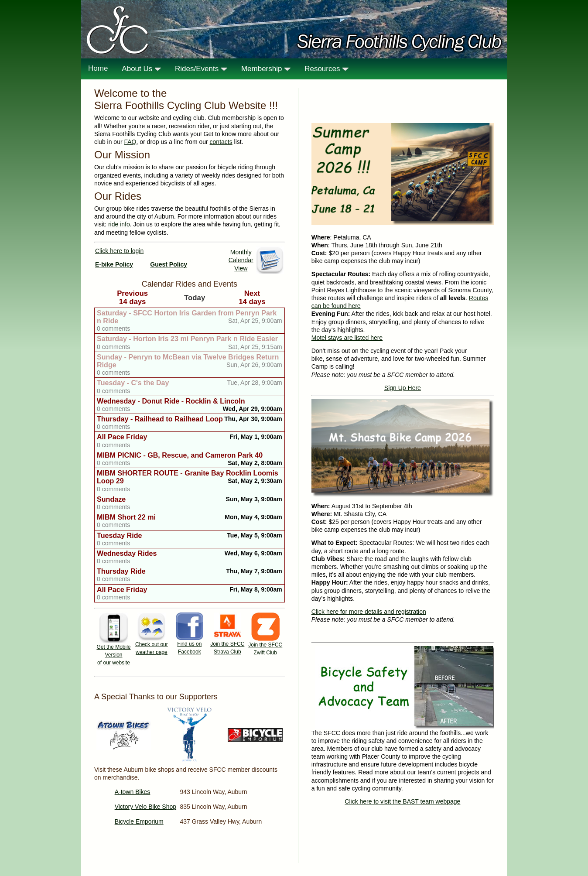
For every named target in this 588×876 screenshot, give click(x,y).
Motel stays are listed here (347, 338)
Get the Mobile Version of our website (113, 655)
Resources (326, 69)
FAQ (130, 142)
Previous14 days (132, 297)
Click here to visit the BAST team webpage (402, 801)
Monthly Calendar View (241, 260)
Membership (266, 69)
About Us (141, 69)
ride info (119, 224)
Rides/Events (201, 69)
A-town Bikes (133, 792)
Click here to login (119, 251)
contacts (221, 142)
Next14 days (252, 297)
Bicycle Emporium (139, 821)
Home (98, 68)
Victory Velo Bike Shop (145, 807)
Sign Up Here (403, 388)
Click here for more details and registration (369, 612)
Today (195, 298)
